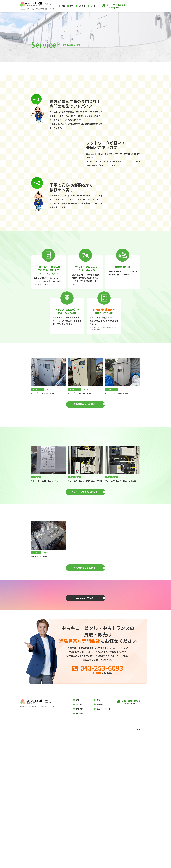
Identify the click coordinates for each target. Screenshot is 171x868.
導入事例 (79, 847)
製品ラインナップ (104, 843)
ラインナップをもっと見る (84, 579)
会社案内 (94, 6)
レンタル (82, 6)
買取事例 (79, 843)
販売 (72, 6)
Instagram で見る (84, 720)
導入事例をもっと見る (84, 676)
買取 (63, 6)
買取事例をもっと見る (84, 491)
